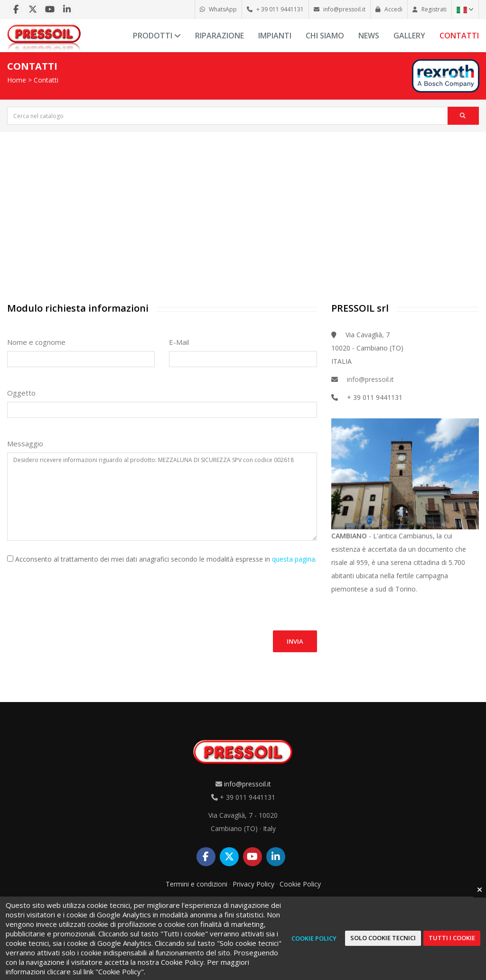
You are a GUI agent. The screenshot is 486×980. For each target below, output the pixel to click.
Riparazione (220, 36)
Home (17, 80)
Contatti (459, 36)
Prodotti (157, 36)
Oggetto (21, 393)
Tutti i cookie (452, 938)
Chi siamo (325, 36)
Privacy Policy (253, 884)
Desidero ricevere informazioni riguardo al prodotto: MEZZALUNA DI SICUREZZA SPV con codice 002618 (162, 496)
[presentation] (79, 592)
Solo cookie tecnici (383, 938)
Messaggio (25, 444)
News (369, 36)
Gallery (409, 36)
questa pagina (294, 559)
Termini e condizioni (196, 884)
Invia (295, 641)
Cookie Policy (300, 884)
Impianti (275, 36)
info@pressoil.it (370, 379)
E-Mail (179, 342)
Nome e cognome (36, 342)
